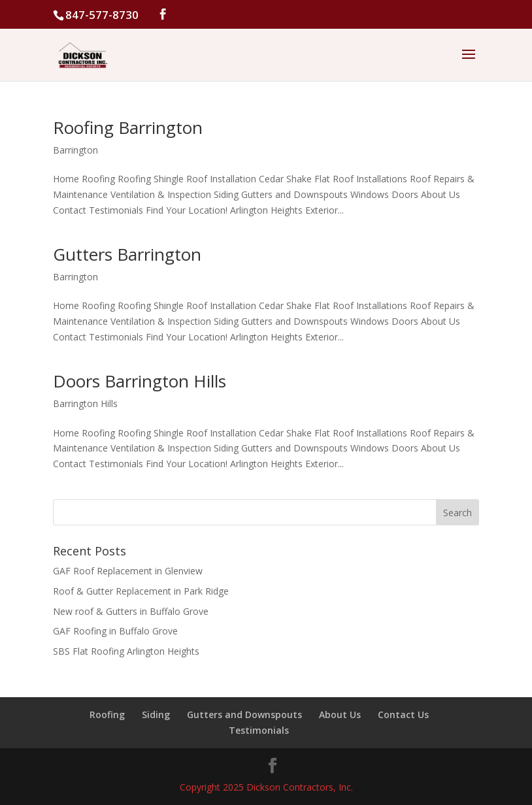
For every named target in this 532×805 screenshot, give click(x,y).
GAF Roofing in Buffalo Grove (115, 631)
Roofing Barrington (128, 127)
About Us (340, 715)
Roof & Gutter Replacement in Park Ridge (141, 591)
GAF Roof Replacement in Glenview (128, 571)
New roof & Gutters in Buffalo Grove (131, 611)
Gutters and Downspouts (244, 715)
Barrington (75, 150)
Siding (156, 715)
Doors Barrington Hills (140, 381)
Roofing (107, 715)
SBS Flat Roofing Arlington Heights (126, 651)
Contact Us (403, 715)
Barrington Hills (85, 403)
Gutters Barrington (127, 254)
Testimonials (259, 730)
